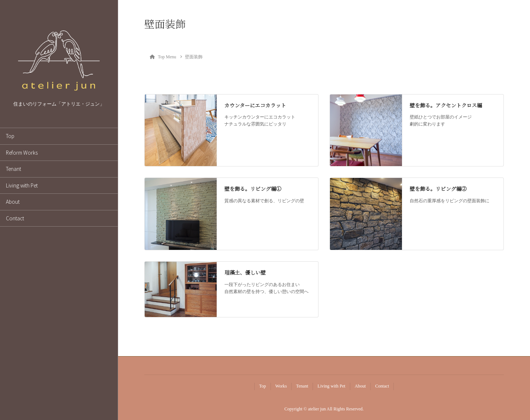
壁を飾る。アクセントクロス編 (446, 105)
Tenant (13, 169)
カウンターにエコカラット (255, 105)
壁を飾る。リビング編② (438, 189)
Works (281, 386)
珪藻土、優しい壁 (245, 272)
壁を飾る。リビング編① (253, 189)
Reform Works (22, 152)
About (13, 202)
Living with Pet (22, 185)
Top (10, 136)
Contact (15, 218)
